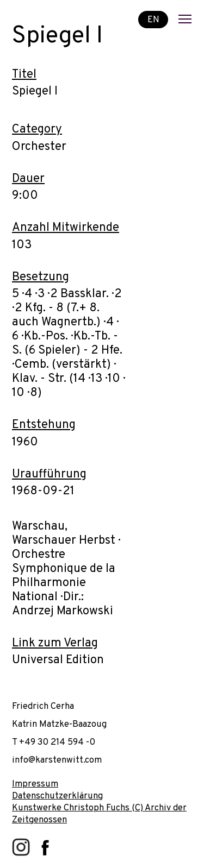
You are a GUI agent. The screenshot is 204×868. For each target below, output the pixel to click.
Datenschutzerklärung (57, 796)
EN (153, 19)
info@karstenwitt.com (57, 760)
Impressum (35, 784)
